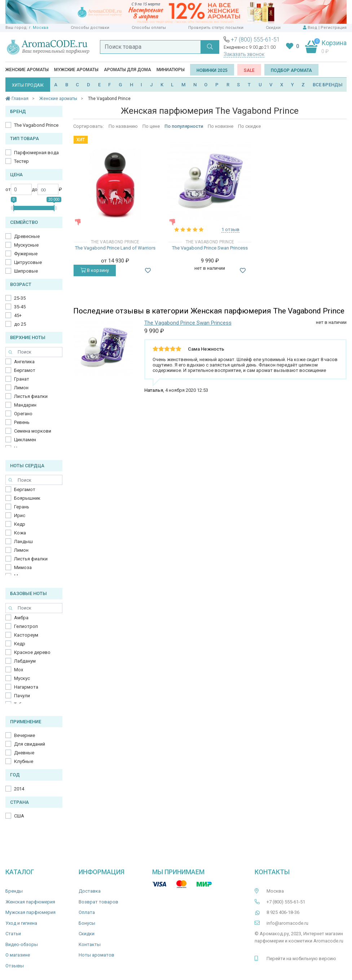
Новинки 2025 (212, 70)
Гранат (22, 379)
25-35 (20, 298)
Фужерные (26, 254)
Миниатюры (171, 70)
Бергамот (25, 370)
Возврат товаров (98, 902)
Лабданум (25, 661)
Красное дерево (32, 652)
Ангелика (24, 362)
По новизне (221, 126)
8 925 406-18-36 (283, 912)
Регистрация (334, 28)
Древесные (27, 236)
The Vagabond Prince (36, 125)
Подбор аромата (291, 70)
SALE (249, 70)
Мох (19, 670)
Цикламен (25, 440)
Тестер (21, 161)
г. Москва (39, 28)
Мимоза (23, 567)
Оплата (87, 912)
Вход (313, 28)
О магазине (18, 955)
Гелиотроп (26, 626)
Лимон (21, 388)
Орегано (23, 414)
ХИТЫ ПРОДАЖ (28, 85)
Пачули (22, 696)
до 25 (20, 324)
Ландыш (23, 541)
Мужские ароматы (76, 70)
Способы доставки (90, 28)
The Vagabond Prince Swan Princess (210, 248)
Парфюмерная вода (36, 153)
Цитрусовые (28, 262)
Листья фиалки (31, 396)
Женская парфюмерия (30, 902)
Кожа (20, 533)
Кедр (20, 524)
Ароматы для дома (127, 70)
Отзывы (15, 966)
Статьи (13, 934)
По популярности (184, 126)
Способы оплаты (149, 28)
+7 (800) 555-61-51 (255, 40)
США (19, 816)
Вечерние (25, 735)
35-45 (20, 307)
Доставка (90, 891)
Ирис (20, 515)
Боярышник (27, 498)
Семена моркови (33, 431)
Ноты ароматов (96, 955)
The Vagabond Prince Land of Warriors (115, 248)
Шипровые (26, 271)
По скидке (249, 126)
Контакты (90, 944)
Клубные (24, 761)
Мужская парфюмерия (30, 912)
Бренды (14, 891)
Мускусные (26, 245)
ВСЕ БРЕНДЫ (328, 85)
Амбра (21, 618)
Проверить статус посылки (216, 28)
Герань (22, 507)
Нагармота (26, 687)
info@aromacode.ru (287, 923)
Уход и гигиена (21, 923)
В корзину (95, 270)
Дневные (24, 753)
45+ (18, 315)
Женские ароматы (27, 70)
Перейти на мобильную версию (301, 959)
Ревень (22, 422)
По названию (123, 126)
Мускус (22, 678)
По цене (151, 126)
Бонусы (87, 923)
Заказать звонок (244, 54)
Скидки (273, 28)
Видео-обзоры (22, 944)
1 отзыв (230, 229)
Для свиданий (30, 744)
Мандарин (25, 405)
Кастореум (26, 635)
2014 (19, 789)
